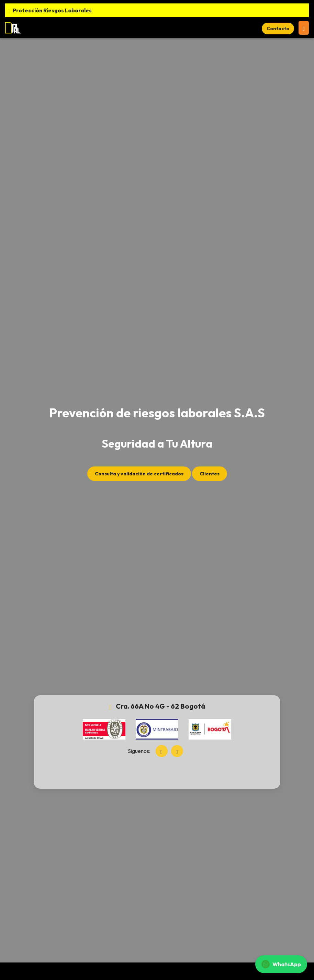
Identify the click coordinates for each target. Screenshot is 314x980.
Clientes (210, 474)
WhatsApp (281, 964)
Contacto (278, 29)
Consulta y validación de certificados (139, 474)
